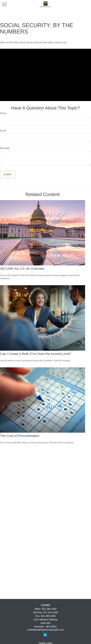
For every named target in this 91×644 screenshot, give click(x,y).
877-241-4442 (51, 612)
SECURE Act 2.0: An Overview (22, 269)
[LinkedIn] (45, 635)
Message (5, 148)
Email (3, 131)
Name (3, 113)
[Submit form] (8, 175)
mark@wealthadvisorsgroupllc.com (45, 630)
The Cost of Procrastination (20, 436)
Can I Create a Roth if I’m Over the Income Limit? (36, 354)
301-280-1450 (49, 609)
